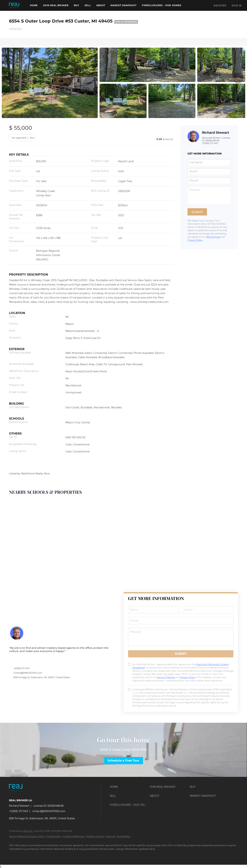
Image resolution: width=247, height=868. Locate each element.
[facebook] (13, 855)
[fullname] (209, 162)
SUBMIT (181, 654)
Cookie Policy (54, 836)
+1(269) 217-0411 (210, 143)
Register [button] (220, 6)
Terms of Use (213, 237)
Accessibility (124, 836)
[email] (209, 171)
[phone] (209, 180)
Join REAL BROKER (56, 5)
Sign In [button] (237, 6)
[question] (209, 195)
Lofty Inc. (28, 831)
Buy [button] (77, 5)
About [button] (101, 5)
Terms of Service (166, 677)
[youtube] (66, 855)
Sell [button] (88, 5)
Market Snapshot (123, 5)
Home (34, 5)
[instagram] (55, 855)
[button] (14, 5)
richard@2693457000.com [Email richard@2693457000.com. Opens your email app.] (49, 811)
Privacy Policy (195, 240)
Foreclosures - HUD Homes (162, 5)
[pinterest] (76, 855)
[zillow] (45, 855)
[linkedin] (24, 855)
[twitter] (34, 855)
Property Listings (95, 836)
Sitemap (111, 836)
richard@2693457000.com (28, 673)
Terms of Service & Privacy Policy (27, 836)
